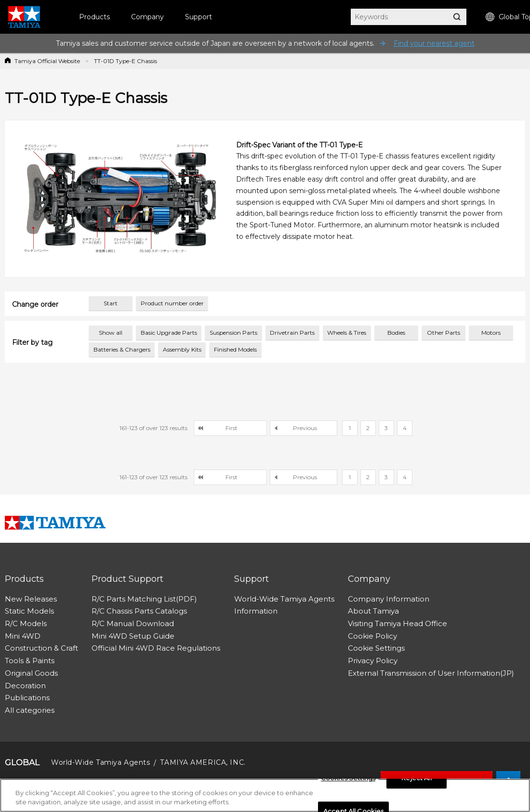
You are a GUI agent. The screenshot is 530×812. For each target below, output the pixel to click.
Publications (27, 698)
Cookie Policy (372, 636)
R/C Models (26, 623)
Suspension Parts (233, 333)
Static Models (29, 611)
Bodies (396, 333)
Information (256, 611)
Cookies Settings (348, 778)
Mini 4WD (23, 636)
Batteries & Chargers (122, 349)
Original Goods (31, 673)
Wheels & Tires (347, 333)
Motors (491, 333)
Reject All (416, 778)
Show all (111, 333)
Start (111, 303)
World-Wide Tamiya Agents (284, 599)
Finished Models (235, 349)
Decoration (25, 686)
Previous (305, 428)
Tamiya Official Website (47, 61)
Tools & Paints (30, 661)
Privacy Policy (373, 661)
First (232, 428)
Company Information (389, 599)
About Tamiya (373, 611)
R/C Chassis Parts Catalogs (139, 611)
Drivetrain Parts (292, 333)
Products (94, 17)
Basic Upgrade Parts (169, 333)
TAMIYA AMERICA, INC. (203, 762)
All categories (30, 710)
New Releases (31, 599)
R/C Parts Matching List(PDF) (144, 599)
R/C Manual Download (133, 623)
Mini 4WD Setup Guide (133, 636)
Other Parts (444, 333)
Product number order (172, 303)
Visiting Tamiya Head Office (397, 623)
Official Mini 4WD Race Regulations (156, 648)
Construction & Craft (41, 648)
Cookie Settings (376, 648)
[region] (265, 795)
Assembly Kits (182, 349)
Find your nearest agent (434, 43)
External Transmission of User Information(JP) (431, 673)
